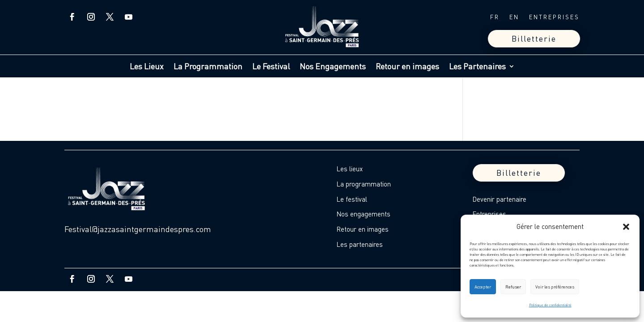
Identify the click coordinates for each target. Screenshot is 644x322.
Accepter (483, 287)
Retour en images (407, 67)
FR (495, 17)
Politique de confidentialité (550, 305)
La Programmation (208, 67)
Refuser (513, 287)
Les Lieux (147, 67)
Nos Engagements (333, 67)
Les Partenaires (477, 67)
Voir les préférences (555, 287)
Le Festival (271, 67)
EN (514, 17)
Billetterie (534, 38)
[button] (626, 227)
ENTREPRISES (554, 17)
